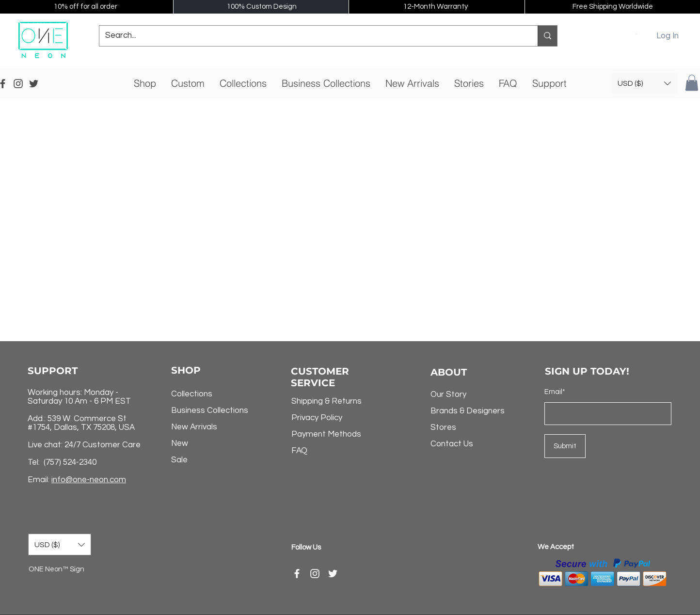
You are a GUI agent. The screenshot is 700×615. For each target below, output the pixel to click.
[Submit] (565, 446)
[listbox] (644, 83)
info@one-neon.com (89, 480)
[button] (637, 34)
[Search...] (311, 36)
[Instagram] (315, 574)
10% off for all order (86, 7)
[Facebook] (297, 574)
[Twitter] (333, 574)
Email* (555, 392)
